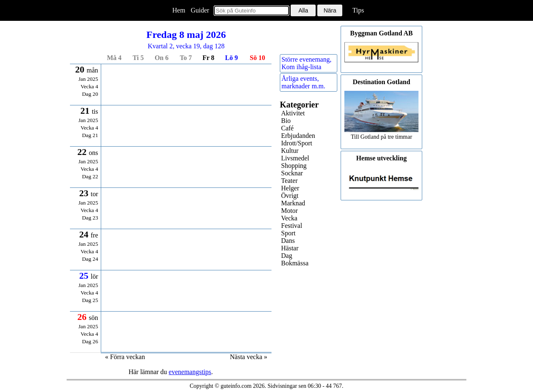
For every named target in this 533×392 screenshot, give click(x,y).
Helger (290, 188)
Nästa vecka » (249, 357)
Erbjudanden (298, 136)
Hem (179, 10)
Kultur (290, 151)
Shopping (294, 166)
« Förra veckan (125, 357)
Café (287, 128)
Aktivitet (293, 113)
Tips (358, 10)
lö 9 (232, 58)
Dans (288, 241)
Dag (287, 256)
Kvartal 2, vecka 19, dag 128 (186, 39)
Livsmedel (295, 158)
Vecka (289, 218)
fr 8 (208, 58)
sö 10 (258, 58)
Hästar (290, 248)
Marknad (293, 203)
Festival (292, 226)
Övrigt (290, 196)
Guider (200, 10)
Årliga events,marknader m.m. (303, 82)
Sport (288, 233)
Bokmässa (295, 263)
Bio (286, 121)
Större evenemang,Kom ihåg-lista (306, 63)
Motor (289, 211)
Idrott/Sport (297, 143)
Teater (289, 181)
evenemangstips (190, 372)
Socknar (292, 173)
